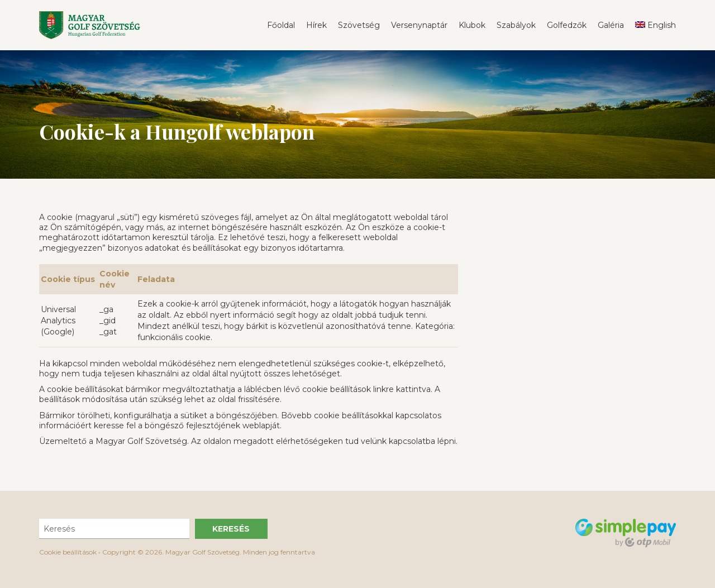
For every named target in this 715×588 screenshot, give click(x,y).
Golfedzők (567, 25)
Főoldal (281, 25)
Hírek (316, 25)
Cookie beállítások (68, 552)
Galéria (611, 25)
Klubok (472, 25)
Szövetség (359, 25)
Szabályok (516, 25)
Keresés (231, 529)
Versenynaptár (419, 25)
